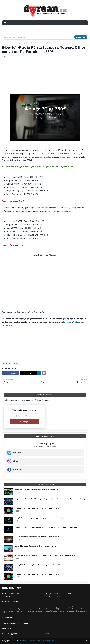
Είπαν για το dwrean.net (11, 594)
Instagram (7, 325)
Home (86, 641)
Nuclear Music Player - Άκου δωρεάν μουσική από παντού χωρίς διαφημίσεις (45, 555)
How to (15, 43)
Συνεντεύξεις (7, 597)
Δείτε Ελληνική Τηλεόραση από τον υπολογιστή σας (36, 546)
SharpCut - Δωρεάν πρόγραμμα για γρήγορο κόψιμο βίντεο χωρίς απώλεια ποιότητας (49, 518)
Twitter (77, 322)
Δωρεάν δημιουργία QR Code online (15, 623)
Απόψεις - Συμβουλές (53, 597)
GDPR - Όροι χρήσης (10, 634)
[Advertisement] (45, 77)
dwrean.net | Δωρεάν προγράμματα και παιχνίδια (37, 641)
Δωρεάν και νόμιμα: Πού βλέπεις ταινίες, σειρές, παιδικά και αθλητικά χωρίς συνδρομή (50, 499)
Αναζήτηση (81, 37)
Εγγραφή (24, 422)
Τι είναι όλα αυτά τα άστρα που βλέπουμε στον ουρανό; (37, 537)
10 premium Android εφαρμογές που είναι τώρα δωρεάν (37, 508)
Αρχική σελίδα (7, 43)
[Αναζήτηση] (41, 37)
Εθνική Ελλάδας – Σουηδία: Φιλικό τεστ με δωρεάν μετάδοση (39, 565)
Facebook (68, 322)
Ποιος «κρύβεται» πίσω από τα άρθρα (59, 594)
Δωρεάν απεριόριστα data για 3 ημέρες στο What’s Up (36, 489)
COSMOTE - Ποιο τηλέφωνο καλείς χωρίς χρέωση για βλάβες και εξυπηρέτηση (46, 527)
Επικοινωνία (50, 634)
